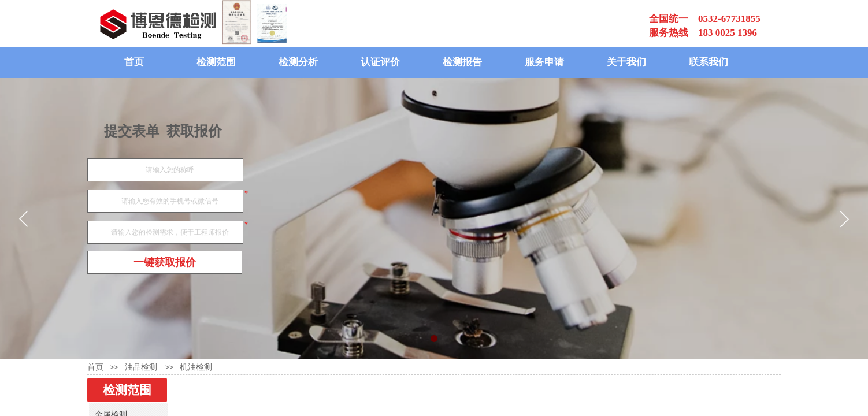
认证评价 (380, 62)
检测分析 (298, 62)
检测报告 (462, 62)
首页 (134, 62)
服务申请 (544, 62)
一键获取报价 (165, 262)
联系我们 (709, 62)
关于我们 (626, 62)
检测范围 (216, 62)
